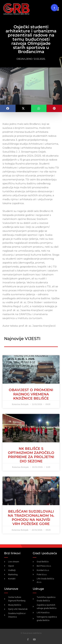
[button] (8, 108)
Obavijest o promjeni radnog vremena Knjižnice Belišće (31, 394)
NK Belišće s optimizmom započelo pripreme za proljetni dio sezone (31, 455)
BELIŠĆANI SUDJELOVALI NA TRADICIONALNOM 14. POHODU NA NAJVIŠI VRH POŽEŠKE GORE (31, 518)
